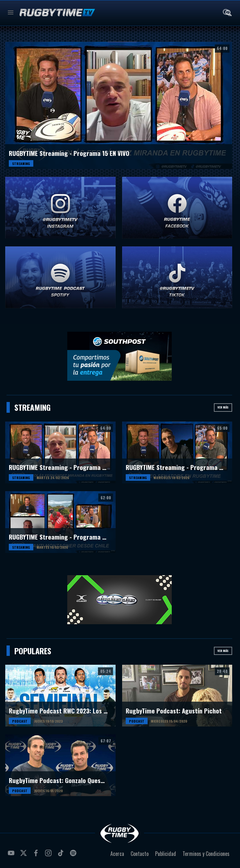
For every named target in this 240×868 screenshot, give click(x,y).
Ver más (223, 407)
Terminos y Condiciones (206, 854)
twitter (24, 856)
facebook (37, 856)
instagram (49, 856)
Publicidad (166, 854)
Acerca (117, 854)
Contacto (140, 854)
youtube (12, 856)
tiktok (62, 856)
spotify (74, 856)
